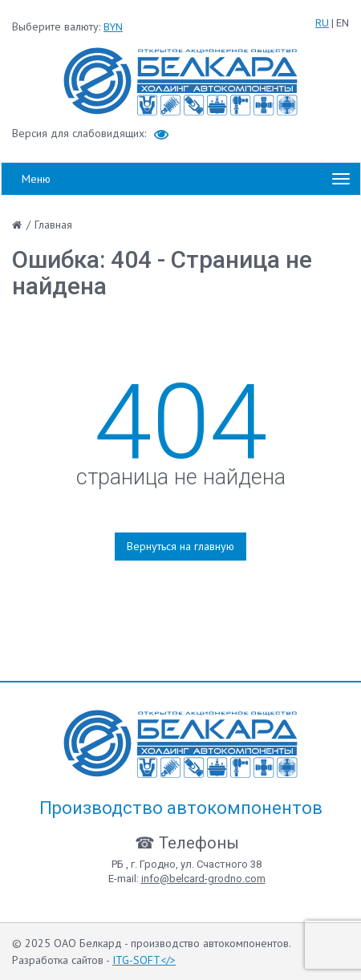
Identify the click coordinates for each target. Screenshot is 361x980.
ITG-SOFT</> (144, 960)
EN (343, 23)
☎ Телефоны (187, 843)
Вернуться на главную (180, 546)
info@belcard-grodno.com (203, 879)
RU (322, 23)
